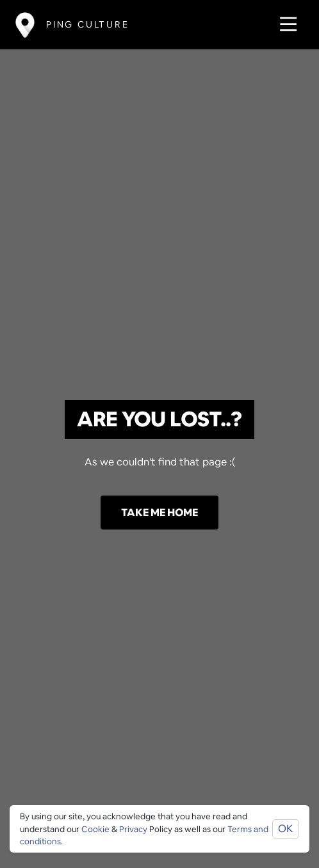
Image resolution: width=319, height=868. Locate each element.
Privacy (133, 829)
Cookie (95, 829)
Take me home (159, 513)
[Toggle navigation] (285, 25)
